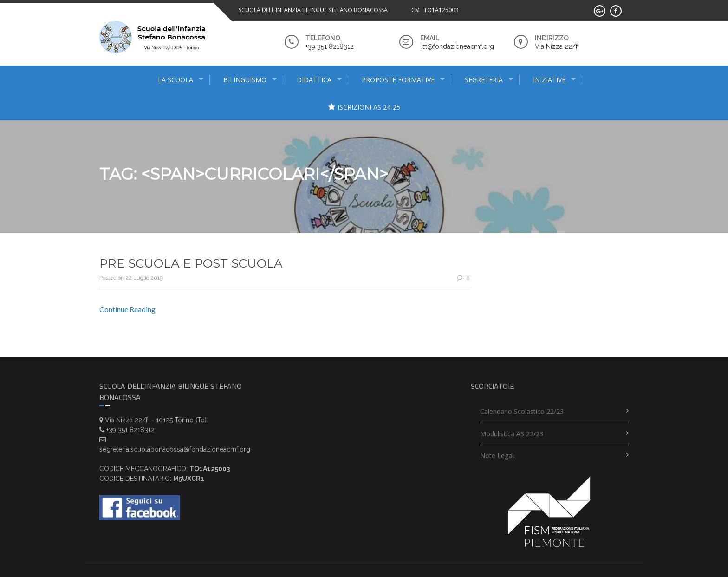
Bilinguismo (245, 80)
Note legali (497, 456)
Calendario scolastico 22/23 (522, 411)
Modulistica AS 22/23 (512, 434)
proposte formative (398, 80)
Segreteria (484, 80)
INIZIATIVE (549, 80)
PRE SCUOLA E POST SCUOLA (191, 263)
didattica (314, 80)
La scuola (175, 80)
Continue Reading (127, 309)
